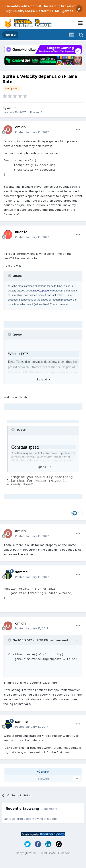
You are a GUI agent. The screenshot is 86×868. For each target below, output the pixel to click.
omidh (12, 108)
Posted (32, 132)
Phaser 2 (36, 112)
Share (43, 772)
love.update (42, 290)
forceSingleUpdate (28, 736)
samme (21, 572)
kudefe (21, 232)
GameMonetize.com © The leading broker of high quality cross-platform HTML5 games (40, 9)
